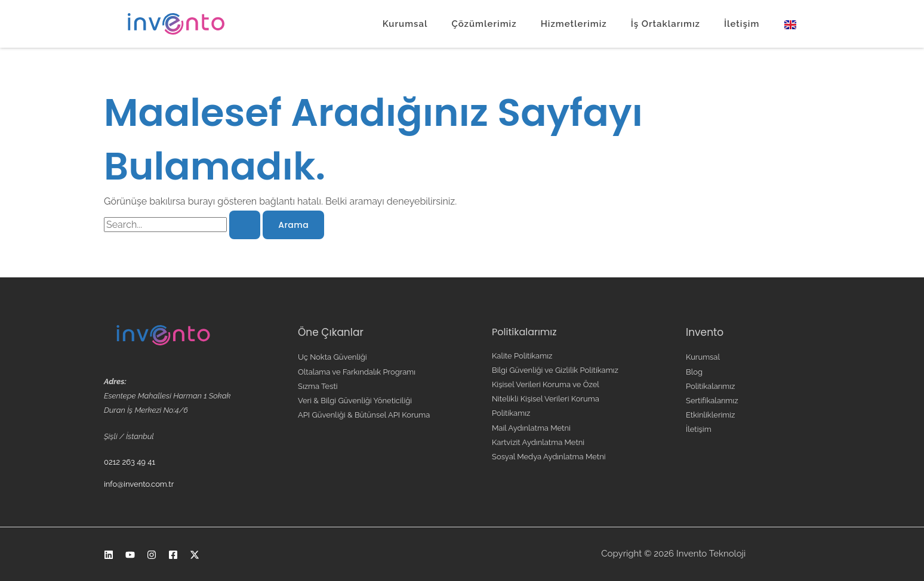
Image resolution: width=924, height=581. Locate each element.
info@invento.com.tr (139, 484)
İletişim (742, 24)
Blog (694, 372)
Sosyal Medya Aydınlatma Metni (549, 457)
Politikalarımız (710, 386)
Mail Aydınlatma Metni (531, 428)
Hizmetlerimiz (574, 24)
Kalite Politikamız (522, 356)
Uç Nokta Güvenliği (332, 357)
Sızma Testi (318, 386)
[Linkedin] (109, 555)
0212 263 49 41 (130, 462)
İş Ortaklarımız (666, 24)
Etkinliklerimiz (710, 415)
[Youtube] (130, 555)
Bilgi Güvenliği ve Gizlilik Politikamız (555, 370)
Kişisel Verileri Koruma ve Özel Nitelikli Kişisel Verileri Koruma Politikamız (546, 399)
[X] (195, 555)
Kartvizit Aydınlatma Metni (538, 442)
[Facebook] (173, 555)
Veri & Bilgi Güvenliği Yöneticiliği (355, 401)
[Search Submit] (245, 225)
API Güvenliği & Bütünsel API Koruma (364, 415)
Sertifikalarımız (712, 401)
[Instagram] (152, 555)
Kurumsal (405, 24)
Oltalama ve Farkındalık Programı (357, 372)
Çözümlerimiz (484, 24)
